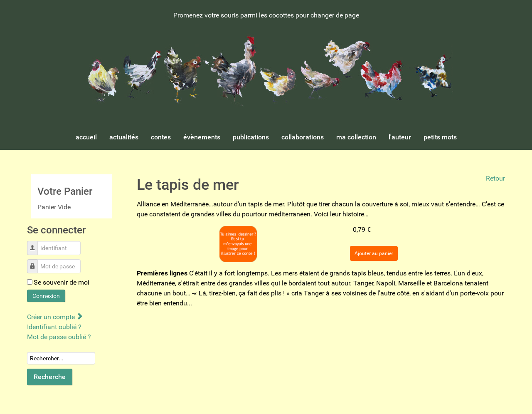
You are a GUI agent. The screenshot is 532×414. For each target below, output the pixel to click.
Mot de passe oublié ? (59, 337)
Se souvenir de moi (62, 282)
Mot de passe (36, 262)
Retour (495, 178)
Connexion (46, 296)
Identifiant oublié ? (54, 327)
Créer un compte (55, 317)
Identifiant (36, 244)
